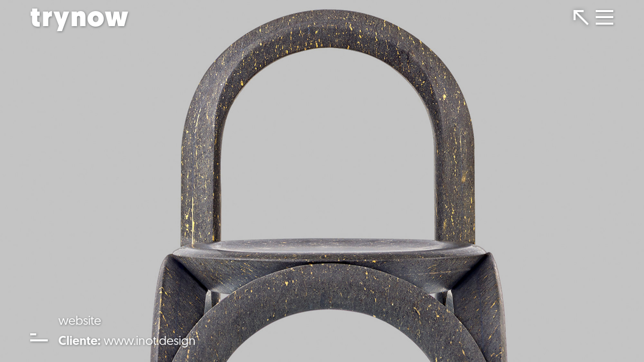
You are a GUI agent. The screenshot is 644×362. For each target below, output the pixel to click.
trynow (80, 19)
